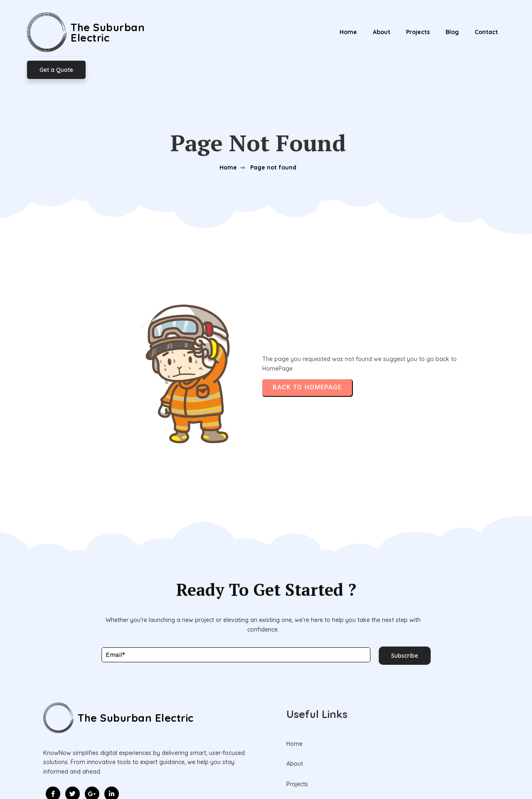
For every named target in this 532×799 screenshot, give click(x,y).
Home (226, 132)
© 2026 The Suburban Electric (266, 774)
